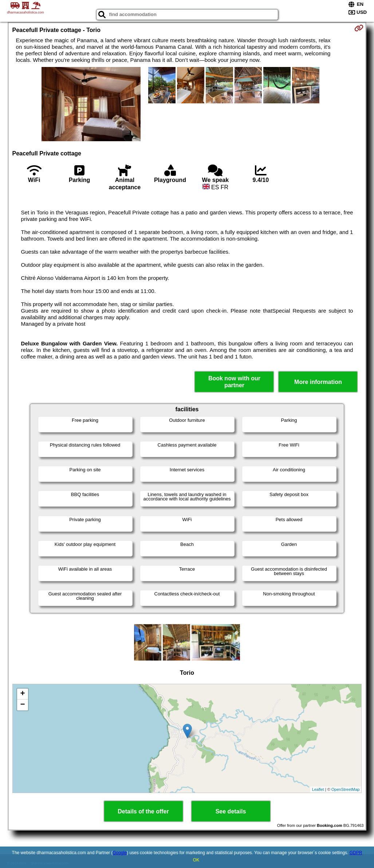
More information (318, 382)
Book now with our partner (234, 382)
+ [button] (22, 694)
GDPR (356, 853)
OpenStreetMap (346, 789)
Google (120, 853)
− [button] (22, 705)
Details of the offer (143, 811)
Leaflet (318, 789)
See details (231, 811)
